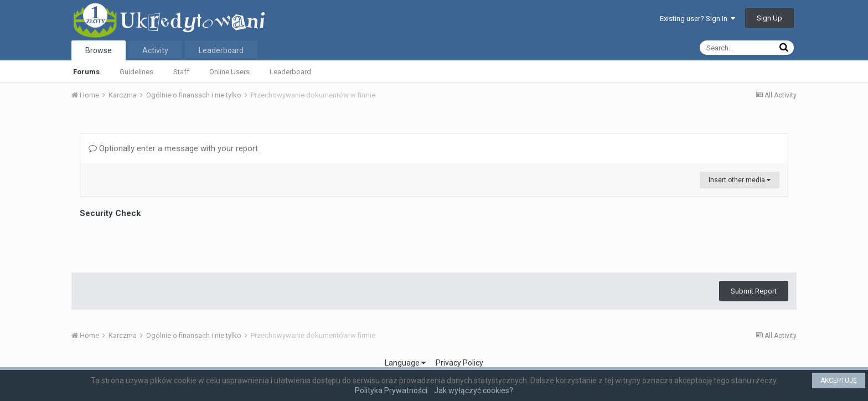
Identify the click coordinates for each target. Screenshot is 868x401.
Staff (181, 72)
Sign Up (769, 18)
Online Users (229, 72)
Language (405, 363)
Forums (86, 72)
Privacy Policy (459, 363)
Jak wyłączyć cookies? (474, 390)
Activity (155, 50)
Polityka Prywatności (391, 390)
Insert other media (740, 180)
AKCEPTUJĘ (839, 381)
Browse (99, 50)
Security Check (110, 213)
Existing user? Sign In (697, 19)
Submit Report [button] (754, 291)
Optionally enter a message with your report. (174, 148)
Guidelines (136, 72)
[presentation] (164, 243)
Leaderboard (290, 72)
